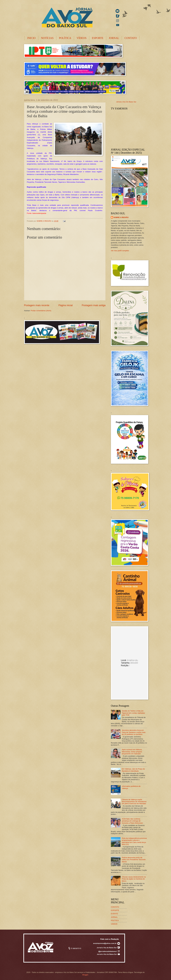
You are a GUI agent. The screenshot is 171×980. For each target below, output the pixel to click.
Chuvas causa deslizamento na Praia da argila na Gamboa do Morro (134, 879)
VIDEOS (114, 924)
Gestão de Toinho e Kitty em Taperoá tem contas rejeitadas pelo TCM (133, 713)
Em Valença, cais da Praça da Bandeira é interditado (133, 770)
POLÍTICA (65, 38)
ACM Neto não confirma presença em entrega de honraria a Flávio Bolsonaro (132, 821)
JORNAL (114, 38)
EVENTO (114, 914)
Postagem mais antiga (94, 305)
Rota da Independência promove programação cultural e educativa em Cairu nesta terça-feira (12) (134, 841)
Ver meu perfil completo (120, 251)
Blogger (85, 975)
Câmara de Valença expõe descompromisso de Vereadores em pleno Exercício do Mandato (134, 802)
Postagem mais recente (37, 305)
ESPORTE (98, 38)
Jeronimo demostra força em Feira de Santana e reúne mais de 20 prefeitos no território (134, 732)
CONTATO (131, 38)
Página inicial (65, 305)
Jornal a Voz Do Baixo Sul (126, 102)
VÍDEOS (82, 38)
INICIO (31, 38)
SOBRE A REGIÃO (121, 217)
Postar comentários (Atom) (41, 311)
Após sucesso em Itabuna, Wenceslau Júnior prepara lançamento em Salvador (132, 752)
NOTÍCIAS (47, 38)
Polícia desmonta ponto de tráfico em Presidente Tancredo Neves (134, 860)
